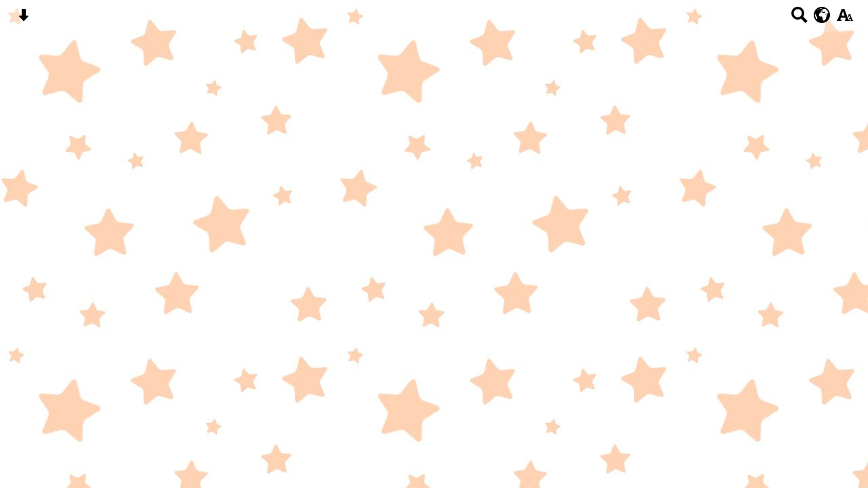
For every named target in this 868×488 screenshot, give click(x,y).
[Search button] (799, 19)
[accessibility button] (845, 19)
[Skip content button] (23, 19)
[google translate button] (822, 15)
